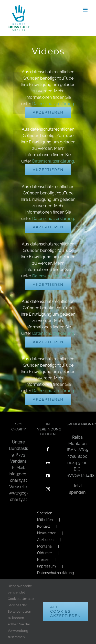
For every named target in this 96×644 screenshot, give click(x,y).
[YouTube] (48, 476)
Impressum (46, 566)
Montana (44, 546)
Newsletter (46, 533)
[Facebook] (48, 449)
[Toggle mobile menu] (86, 10)
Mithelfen (45, 520)
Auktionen (45, 540)
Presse (43, 560)
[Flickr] (48, 463)
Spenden (45, 513)
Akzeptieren (48, 112)
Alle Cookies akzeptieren (66, 611)
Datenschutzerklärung (53, 104)
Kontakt (44, 526)
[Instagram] (48, 489)
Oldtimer (45, 553)
